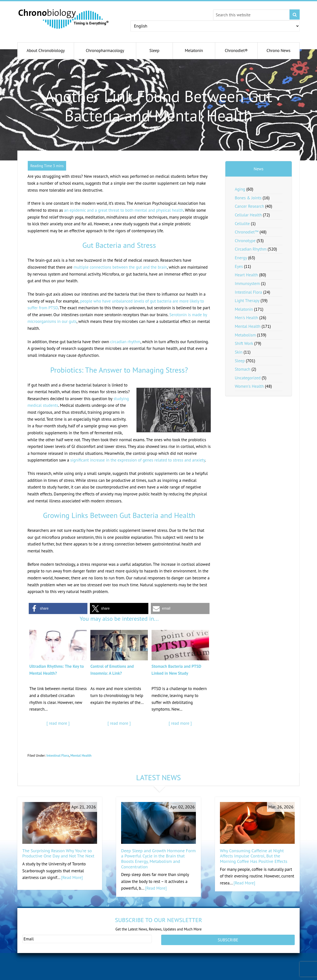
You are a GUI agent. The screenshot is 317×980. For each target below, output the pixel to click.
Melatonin (244, 309)
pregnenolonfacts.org (243, 977)
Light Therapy (247, 301)
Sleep (240, 361)
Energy (241, 258)
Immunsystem (247, 284)
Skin (239, 352)
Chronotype (245, 241)
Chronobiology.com (64, 19)
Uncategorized (248, 378)
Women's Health (249, 386)
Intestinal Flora (58, 755)
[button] (58, 608)
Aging (240, 189)
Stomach (243, 369)
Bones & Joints (248, 198)
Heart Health (246, 275)
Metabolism (245, 335)
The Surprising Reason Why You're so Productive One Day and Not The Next (58, 853)
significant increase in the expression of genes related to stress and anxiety (138, 460)
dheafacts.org (168, 977)
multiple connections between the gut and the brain (120, 267)
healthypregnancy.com (40, 977)
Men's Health (246, 318)
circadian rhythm (125, 342)
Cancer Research (249, 206)
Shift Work (244, 343)
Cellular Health (248, 215)
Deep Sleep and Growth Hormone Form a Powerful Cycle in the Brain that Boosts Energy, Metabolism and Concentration (158, 859)
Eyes (239, 266)
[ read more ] (58, 723)
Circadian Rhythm (251, 249)
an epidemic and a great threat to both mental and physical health (124, 210)
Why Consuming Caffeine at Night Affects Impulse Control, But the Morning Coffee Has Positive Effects (254, 856)
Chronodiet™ (247, 232)
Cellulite (242, 224)
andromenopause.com (108, 977)
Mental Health (81, 755)
